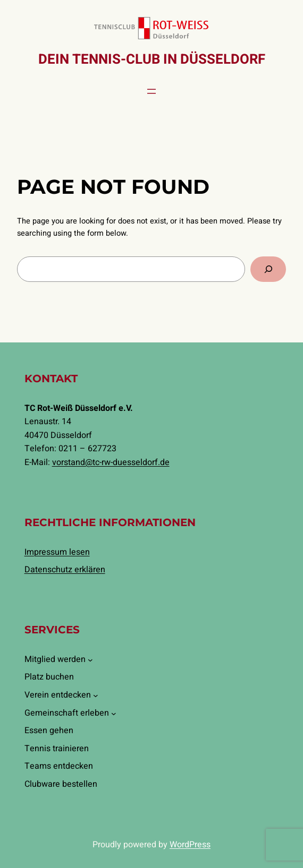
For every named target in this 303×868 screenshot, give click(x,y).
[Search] (268, 269)
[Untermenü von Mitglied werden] (90, 660)
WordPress (190, 845)
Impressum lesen (57, 552)
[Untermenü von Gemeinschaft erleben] (114, 714)
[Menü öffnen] (151, 91)
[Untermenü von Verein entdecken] (96, 695)
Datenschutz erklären (65, 570)
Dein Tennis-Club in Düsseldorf (152, 59)
